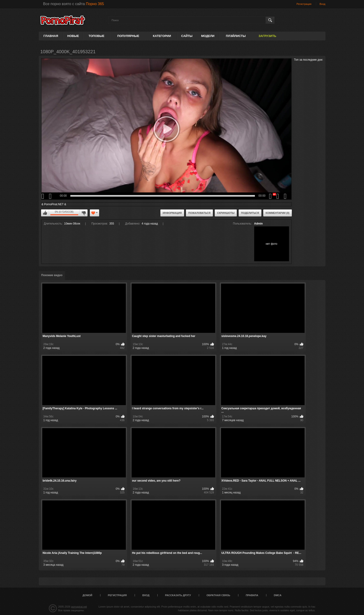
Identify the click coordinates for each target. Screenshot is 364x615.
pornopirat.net (79, 607)
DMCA (278, 595)
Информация (172, 213)
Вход (323, 4)
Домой (88, 595)
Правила (252, 595)
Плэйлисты (236, 36)
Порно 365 (95, 4)
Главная (51, 36)
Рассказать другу (178, 595)
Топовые (97, 36)
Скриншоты (226, 213)
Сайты (187, 36)
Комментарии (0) (278, 213)
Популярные (128, 36)
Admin (258, 224)
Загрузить (267, 36)
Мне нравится (45, 213)
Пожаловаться (199, 213)
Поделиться (250, 213)
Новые (73, 36)
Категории (162, 36)
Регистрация (304, 4)
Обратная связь (218, 595)
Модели (208, 36)
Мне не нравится (84, 213)
